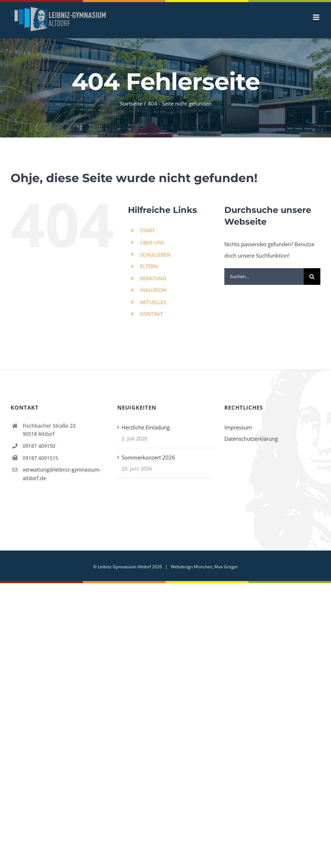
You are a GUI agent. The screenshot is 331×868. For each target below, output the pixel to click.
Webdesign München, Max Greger (204, 567)
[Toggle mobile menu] (317, 17)
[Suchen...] (264, 277)
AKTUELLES (153, 302)
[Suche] (312, 277)
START (147, 230)
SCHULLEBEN (155, 255)
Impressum (238, 427)
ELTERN (149, 266)
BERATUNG (153, 278)
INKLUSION (153, 290)
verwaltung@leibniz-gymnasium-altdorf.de (62, 474)
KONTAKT (152, 314)
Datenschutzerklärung (251, 439)
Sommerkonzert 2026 (148, 457)
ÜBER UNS (152, 243)
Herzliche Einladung (146, 427)
